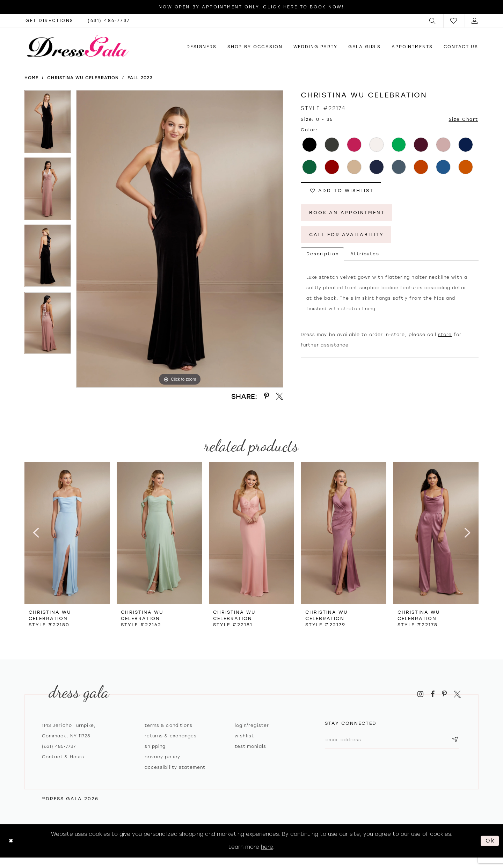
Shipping (155, 746)
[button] (433, 21)
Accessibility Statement (175, 767)
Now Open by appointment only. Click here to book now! (251, 7)
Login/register (252, 725)
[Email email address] (392, 740)
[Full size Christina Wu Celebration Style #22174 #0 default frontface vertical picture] (180, 239)
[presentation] (67, 533)
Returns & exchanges (171, 736)
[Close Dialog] (11, 841)
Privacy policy (162, 757)
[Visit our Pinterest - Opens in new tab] (444, 694)
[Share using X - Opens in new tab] (279, 396)
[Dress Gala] (78, 46)
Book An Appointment (347, 213)
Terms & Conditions (169, 725)
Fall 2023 (140, 78)
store (445, 335)
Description (322, 254)
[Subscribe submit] (455, 740)
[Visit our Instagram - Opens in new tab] (420, 694)
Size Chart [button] (464, 119)
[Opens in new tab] (50, 21)
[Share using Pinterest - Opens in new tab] (267, 396)
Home (31, 78)
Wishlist (244, 736)
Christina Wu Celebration (83, 78)
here (267, 847)
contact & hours (63, 757)
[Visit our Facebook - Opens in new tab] (433, 694)
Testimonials (250, 746)
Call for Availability (347, 235)
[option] (48, 124)
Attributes (365, 254)
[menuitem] (433, 21)
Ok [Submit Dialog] (490, 841)
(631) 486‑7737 (59, 746)
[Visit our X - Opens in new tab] (457, 694)
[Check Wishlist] (454, 21)
